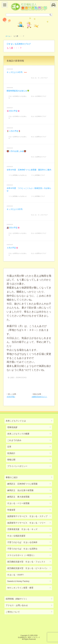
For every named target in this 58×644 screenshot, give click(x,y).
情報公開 (11, 460)
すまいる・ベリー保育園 (18, 503)
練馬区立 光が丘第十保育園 (20, 490)
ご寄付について (13, 612)
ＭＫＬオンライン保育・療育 (20, 588)
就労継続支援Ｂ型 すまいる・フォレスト (26, 562)
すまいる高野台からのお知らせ (18, 138)
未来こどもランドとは (16, 421)
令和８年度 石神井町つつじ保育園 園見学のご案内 (29, 170)
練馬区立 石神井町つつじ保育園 (22, 484)
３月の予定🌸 (12, 248)
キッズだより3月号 (15, 209)
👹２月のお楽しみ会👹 (16, 151)
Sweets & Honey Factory (18, 581)
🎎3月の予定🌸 (13, 228)
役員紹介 (11, 453)
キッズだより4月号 (15, 72)
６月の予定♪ (11, 397)
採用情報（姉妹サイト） (17, 599)
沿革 (9, 447)
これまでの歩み (14, 440)
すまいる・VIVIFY (15, 575)
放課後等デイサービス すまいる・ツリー (26, 523)
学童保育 (11, 510)
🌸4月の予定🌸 (13, 111)
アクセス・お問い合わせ (17, 605)
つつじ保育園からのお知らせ (18, 175)
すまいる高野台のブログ (39, 137)
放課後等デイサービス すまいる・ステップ (27, 516)
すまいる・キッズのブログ (39, 78)
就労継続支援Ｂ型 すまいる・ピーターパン (27, 568)
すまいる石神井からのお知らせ (18, 97)
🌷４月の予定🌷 (14, 131)
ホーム (8, 36)
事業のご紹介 (12, 477)
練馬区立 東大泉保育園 (18, 497)
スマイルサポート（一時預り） (21, 555)
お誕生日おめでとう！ (39, 397)
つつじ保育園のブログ (38, 175)
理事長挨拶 (12, 427)
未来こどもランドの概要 (18, 434)
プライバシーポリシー (17, 466)
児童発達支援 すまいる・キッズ (22, 529)
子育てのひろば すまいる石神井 (22, 542)
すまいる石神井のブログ (20, 44)
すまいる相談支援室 (16, 536)
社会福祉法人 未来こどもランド (29, 637)
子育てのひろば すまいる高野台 (22, 549)
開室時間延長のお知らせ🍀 (18, 91)
